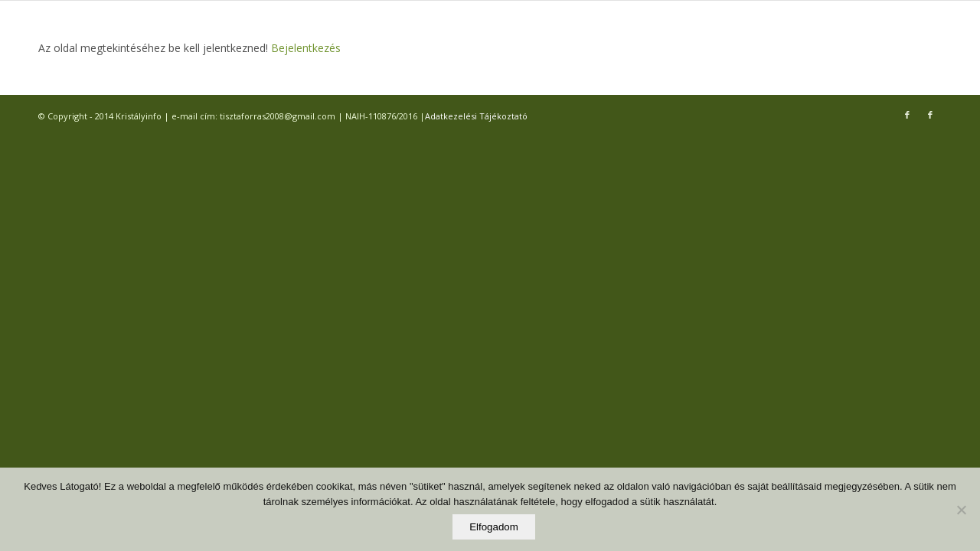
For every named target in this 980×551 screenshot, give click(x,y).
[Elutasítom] (961, 510)
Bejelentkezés (304, 48)
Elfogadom (494, 527)
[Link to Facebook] (907, 115)
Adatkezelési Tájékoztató (476, 116)
